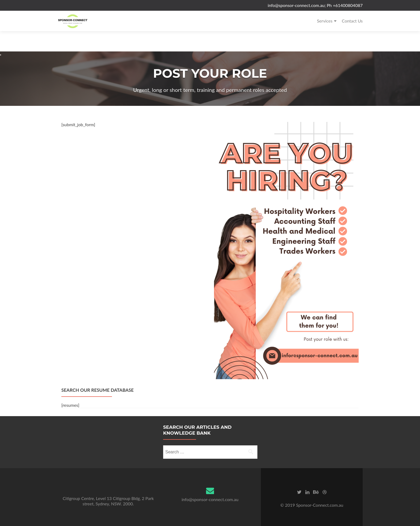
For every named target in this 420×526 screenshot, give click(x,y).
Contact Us (352, 21)
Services (325, 21)
